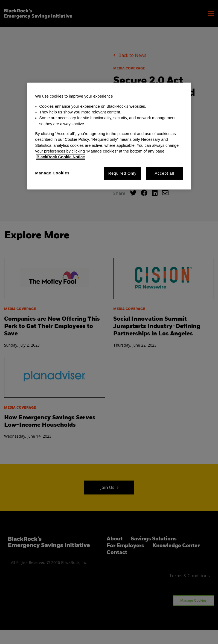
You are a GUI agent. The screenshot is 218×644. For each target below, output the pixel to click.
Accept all (165, 173)
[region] (109, 136)
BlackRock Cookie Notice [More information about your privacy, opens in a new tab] (61, 157)
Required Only (122, 173)
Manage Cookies (53, 173)
